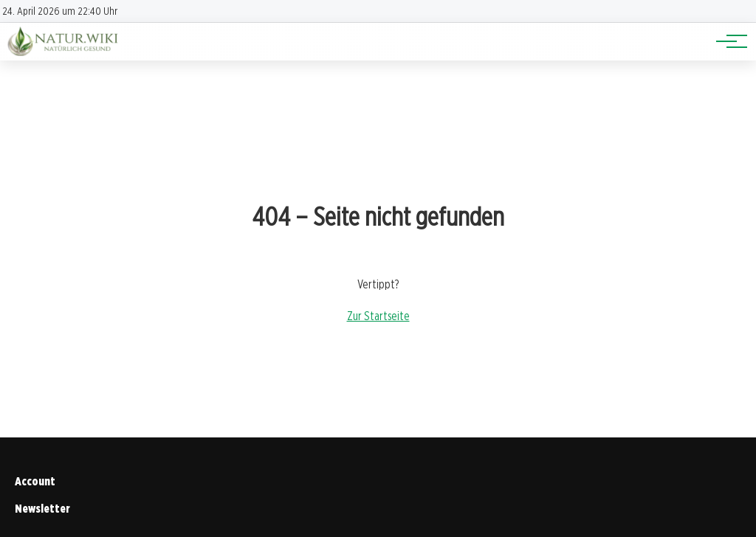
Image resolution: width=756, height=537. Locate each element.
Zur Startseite (378, 316)
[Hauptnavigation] (726, 41)
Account (35, 481)
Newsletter (42, 509)
